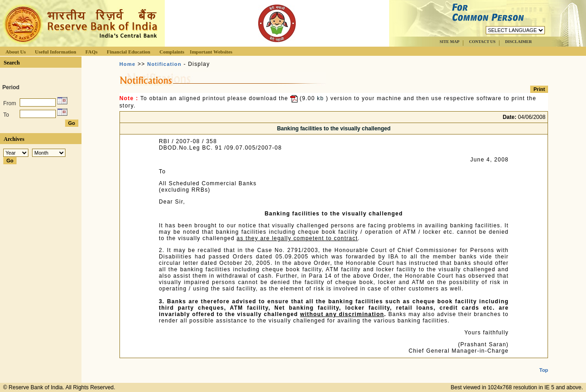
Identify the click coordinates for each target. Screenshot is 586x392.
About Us (16, 52)
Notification (165, 64)
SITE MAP (449, 42)
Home (128, 64)
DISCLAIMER (518, 42)
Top (544, 363)
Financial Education (128, 52)
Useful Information (55, 52)
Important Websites (211, 52)
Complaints (172, 52)
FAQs (91, 52)
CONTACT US (482, 42)
